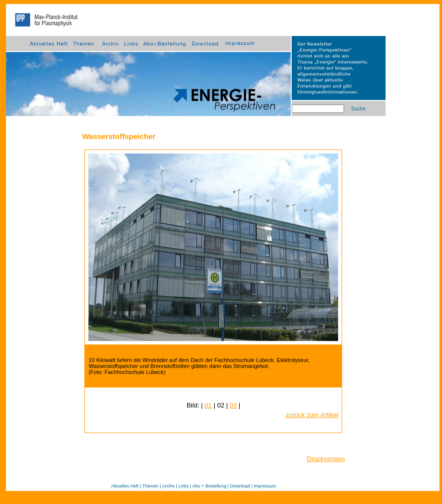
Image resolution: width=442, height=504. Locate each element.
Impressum (265, 486)
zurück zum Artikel (312, 415)
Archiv (169, 486)
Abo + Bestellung (209, 486)
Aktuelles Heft (125, 486)
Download (240, 486)
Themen (151, 486)
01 (208, 405)
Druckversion (326, 459)
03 (233, 405)
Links (184, 486)
